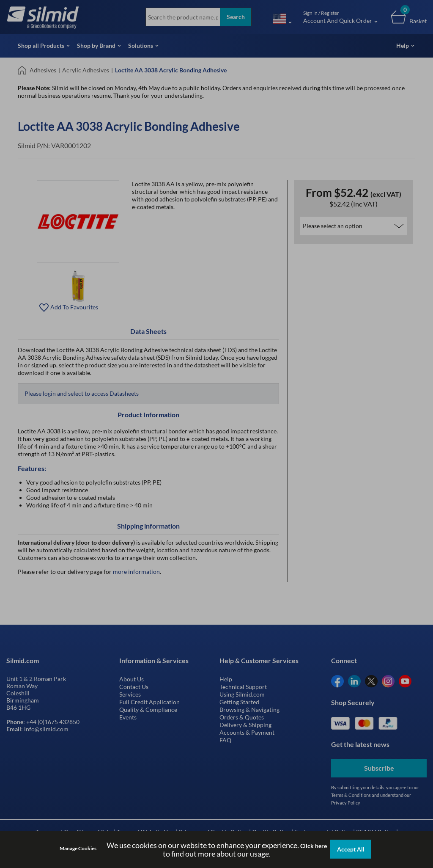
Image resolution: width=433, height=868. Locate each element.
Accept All (351, 849)
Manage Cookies (78, 848)
